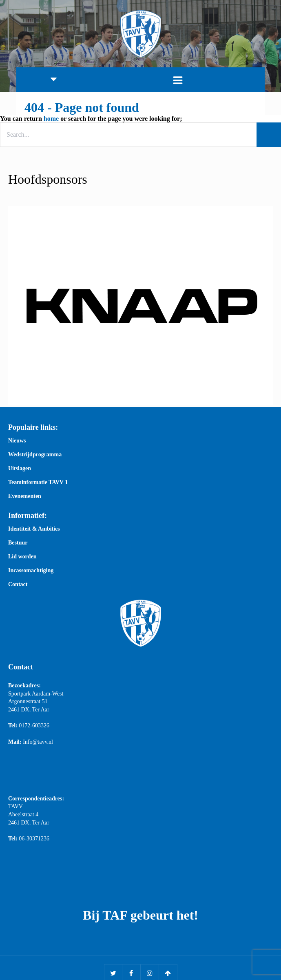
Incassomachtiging (31, 571)
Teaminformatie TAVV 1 (38, 482)
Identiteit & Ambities (34, 529)
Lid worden (22, 557)
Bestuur (18, 543)
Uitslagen (20, 469)
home (51, 119)
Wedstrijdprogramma (35, 455)
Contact (18, 584)
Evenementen (25, 496)
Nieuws (17, 441)
